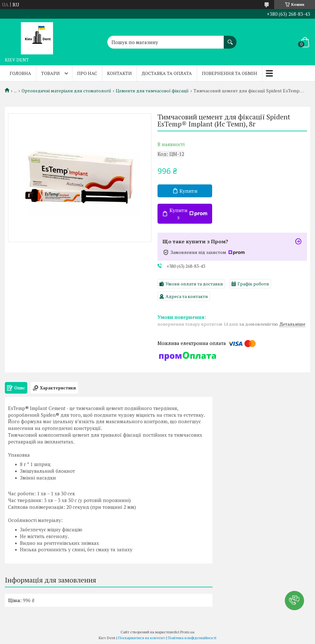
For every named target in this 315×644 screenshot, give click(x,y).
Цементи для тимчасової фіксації (152, 91)
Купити (188, 191)
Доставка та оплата (167, 73)
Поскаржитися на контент (142, 638)
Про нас (87, 73)
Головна (20, 73)
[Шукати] (230, 39)
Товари (50, 73)
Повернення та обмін (230, 73)
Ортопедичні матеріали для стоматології (66, 91)
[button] (294, 601)
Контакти (119, 73)
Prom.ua (187, 632)
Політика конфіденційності (192, 638)
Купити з (188, 214)
